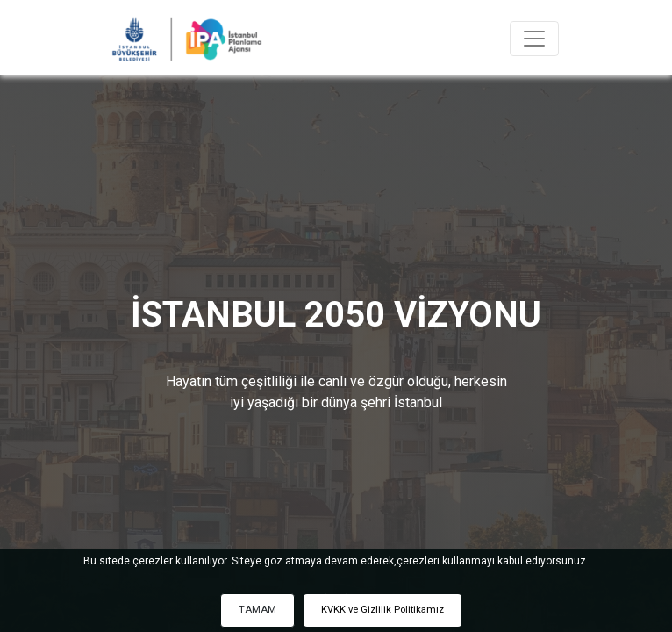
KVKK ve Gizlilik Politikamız (382, 610)
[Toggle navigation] (534, 39)
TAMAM (257, 610)
